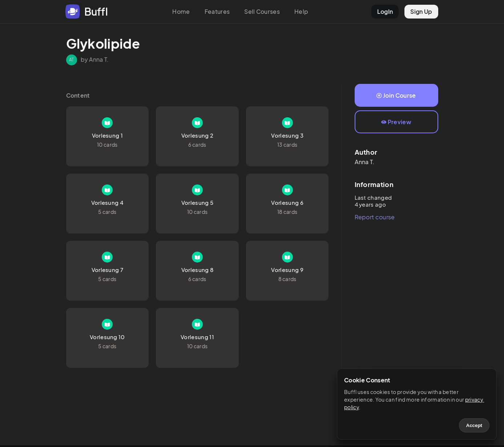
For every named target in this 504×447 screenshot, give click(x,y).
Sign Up (421, 11)
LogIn (385, 11)
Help (301, 11)
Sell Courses (262, 11)
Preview (396, 122)
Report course (375, 217)
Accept (474, 425)
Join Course (396, 95)
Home (181, 11)
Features (217, 11)
